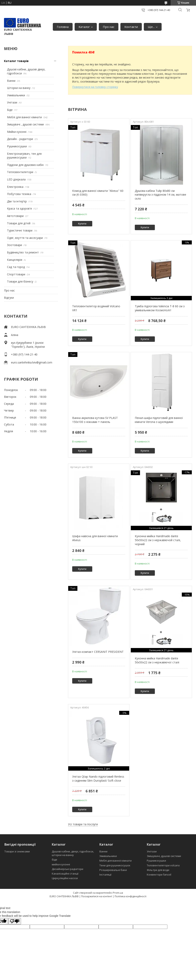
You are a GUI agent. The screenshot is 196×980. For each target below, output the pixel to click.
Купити (82, 224)
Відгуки (9, 298)
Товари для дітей (19, 223)
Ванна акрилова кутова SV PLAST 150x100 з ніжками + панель (95, 420)
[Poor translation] (15, 921)
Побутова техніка (19, 194)
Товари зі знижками (17, 851)
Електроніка (15, 187)
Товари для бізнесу (20, 281)
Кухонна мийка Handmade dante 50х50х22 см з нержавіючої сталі (157, 660)
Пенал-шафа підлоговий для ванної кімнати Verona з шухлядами (159, 420)
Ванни (11, 81)
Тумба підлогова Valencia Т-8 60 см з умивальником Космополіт (160, 308)
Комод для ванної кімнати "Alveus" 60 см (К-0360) (98, 193)
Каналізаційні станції (65, 874)
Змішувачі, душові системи (164, 856)
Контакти (131, 27)
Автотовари (15, 216)
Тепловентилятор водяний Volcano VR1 (96, 308)
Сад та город (16, 267)
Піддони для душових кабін (25, 165)
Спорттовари (16, 274)
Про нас (109, 27)
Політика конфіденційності (130, 896)
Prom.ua (118, 893)
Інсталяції (105, 875)
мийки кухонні (61, 864)
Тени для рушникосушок (115, 865)
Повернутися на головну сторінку (95, 87)
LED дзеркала (16, 179)
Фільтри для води (158, 870)
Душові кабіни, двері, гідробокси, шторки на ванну (73, 853)
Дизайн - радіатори (20, 139)
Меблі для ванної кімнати (24, 117)
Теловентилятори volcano (163, 865)
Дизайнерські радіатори (67, 869)
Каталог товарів (16, 61)
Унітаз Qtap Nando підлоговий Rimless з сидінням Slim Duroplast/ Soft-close (98, 779)
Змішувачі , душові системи (25, 124)
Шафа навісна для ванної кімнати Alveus (95, 538)
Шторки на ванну (19, 88)
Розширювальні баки (113, 870)
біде (54, 860)
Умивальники (16, 95)
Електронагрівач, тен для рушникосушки (24, 156)
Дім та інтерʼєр (17, 201)
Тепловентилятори (20, 172)
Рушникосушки (17, 146)
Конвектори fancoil (159, 875)
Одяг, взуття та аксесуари (25, 238)
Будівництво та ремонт (23, 252)
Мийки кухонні (17, 132)
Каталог (84, 27)
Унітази (12, 102)
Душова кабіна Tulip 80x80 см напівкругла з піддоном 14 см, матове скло (160, 195)
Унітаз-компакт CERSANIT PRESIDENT (98, 652)
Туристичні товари (20, 230)
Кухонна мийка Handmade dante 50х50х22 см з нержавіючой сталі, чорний (158, 540)
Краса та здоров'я (19, 208)
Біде (10, 110)
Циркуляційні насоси (65, 878)
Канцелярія (15, 260)
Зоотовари (14, 245)
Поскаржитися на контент (97, 896)
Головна (63, 27)
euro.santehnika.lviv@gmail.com (32, 362)
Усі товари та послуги (83, 824)
